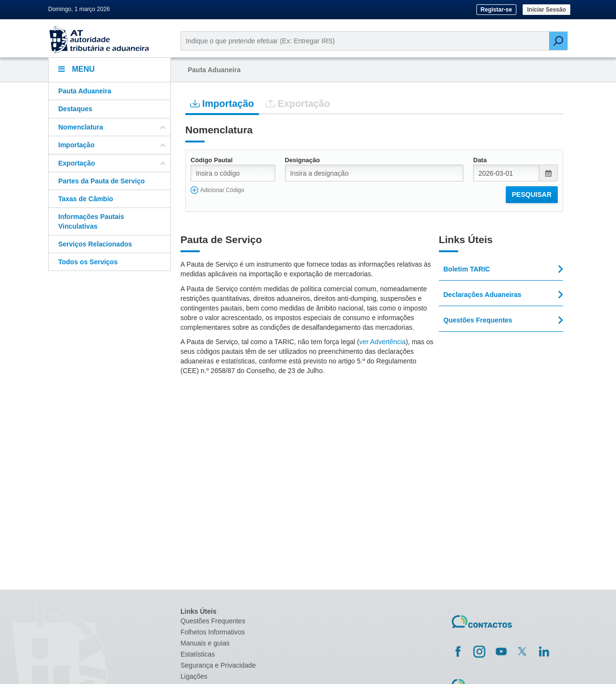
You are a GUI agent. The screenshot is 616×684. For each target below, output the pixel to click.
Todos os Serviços (88, 262)
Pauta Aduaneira (85, 91)
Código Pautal (212, 160)
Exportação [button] (112, 163)
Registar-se (496, 10)
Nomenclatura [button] (112, 127)
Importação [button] (112, 145)
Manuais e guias (205, 643)
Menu (77, 69)
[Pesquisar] (558, 41)
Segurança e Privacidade (218, 665)
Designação (302, 160)
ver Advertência (382, 342)
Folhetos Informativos (213, 632)
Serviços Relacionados (95, 244)
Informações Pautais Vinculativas (91, 221)
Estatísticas (198, 654)
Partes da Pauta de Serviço (102, 181)
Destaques (75, 109)
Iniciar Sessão (546, 10)
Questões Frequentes (213, 621)
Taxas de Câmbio (86, 199)
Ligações (194, 676)
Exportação (298, 103)
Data (480, 160)
